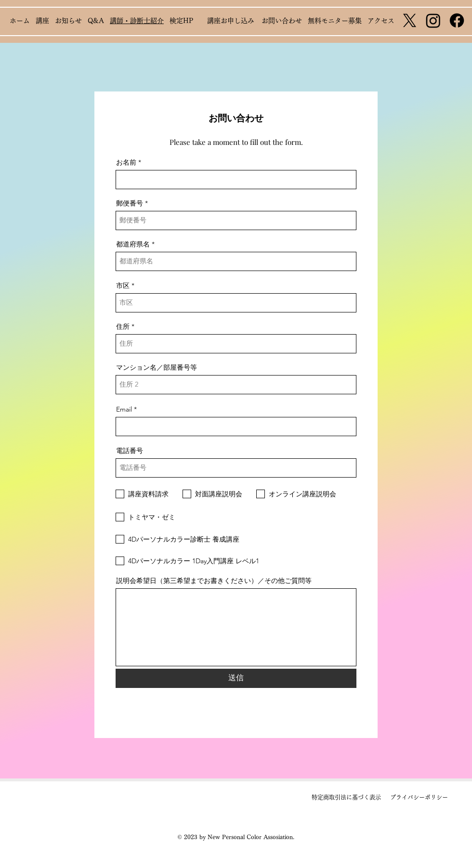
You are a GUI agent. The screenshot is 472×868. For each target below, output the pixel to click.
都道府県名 (133, 244)
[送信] (236, 678)
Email (124, 409)
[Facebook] (457, 20)
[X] (410, 20)
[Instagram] (433, 20)
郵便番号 (130, 203)
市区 (123, 285)
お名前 (126, 162)
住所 (123, 326)
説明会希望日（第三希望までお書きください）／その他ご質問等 (214, 581)
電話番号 (130, 451)
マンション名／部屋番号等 (157, 367)
